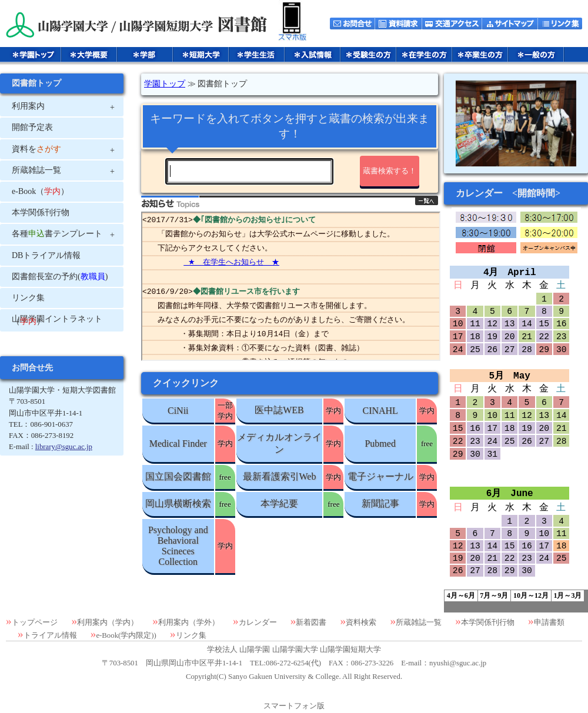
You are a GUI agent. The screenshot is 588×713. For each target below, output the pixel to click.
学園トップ (165, 83)
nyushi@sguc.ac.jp (458, 663)
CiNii (178, 411)
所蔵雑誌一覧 (419, 622)
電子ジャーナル (380, 476)
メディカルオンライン (279, 443)
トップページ (35, 622)
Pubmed (380, 443)
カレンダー (258, 622)
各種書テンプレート (57, 234)
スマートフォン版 (294, 706)
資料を (36, 149)
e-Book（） (40, 191)
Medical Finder (178, 443)
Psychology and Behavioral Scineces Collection (178, 546)
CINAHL (380, 411)
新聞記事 (380, 503)
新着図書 (311, 622)
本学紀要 (279, 503)
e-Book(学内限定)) (126, 635)
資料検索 (361, 622)
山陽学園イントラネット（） (57, 320)
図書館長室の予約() (60, 277)
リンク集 (191, 635)
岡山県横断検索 (178, 503)
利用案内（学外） (189, 622)
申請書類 (549, 622)
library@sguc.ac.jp (64, 447)
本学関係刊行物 (488, 622)
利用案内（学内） (108, 622)
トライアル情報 (50, 635)
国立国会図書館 (178, 476)
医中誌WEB (279, 410)
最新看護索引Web (280, 476)
